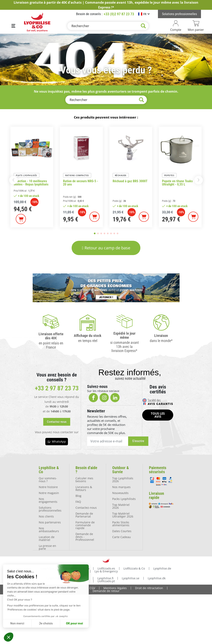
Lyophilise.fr (49, 568)
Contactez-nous (86, 507)
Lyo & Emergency (106, 571)
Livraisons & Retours (84, 488)
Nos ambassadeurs (49, 529)
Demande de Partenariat (84, 515)
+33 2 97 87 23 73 (57, 388)
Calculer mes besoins (84, 479)
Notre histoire (48, 487)
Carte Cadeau (122, 537)
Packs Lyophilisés (124, 499)
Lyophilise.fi (105, 578)
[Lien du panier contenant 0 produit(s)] (196, 26)
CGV (92, 588)
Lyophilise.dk (157, 578)
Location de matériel (47, 538)
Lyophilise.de (162, 568)
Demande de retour (106, 590)
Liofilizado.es (106, 568)
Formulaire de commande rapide (85, 525)
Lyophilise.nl (55, 578)
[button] (9, 637)
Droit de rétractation (149, 588)
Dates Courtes (122, 531)
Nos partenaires (50, 522)
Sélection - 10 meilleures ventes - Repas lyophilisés (31, 183)
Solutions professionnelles (50, 509)
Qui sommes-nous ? (48, 479)
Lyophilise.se (131, 578)
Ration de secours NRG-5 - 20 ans (81, 183)
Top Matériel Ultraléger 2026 (123, 515)
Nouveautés (120, 493)
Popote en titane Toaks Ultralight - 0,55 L (177, 183)
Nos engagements (48, 500)
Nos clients (46, 516)
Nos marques (121, 487)
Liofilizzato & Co (134, 568)
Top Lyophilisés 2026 (123, 479)
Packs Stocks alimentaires (121, 524)
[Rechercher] (108, 26)
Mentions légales (115, 588)
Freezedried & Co (77, 568)
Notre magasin (49, 493)
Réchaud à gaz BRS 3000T (130, 181)
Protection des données (65, 588)
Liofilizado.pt (106, 581)
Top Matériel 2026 (121, 506)
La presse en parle (47, 547)
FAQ (78, 501)
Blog (78, 496)
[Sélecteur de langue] (144, 14)
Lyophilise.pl (80, 578)
